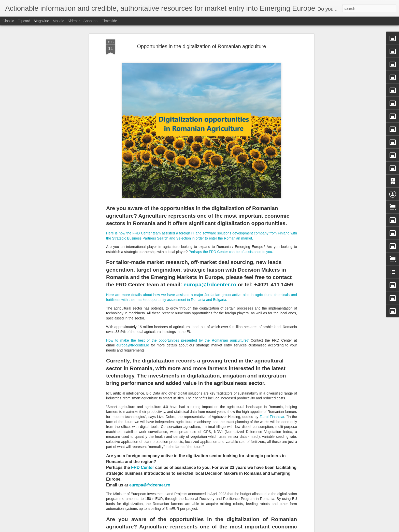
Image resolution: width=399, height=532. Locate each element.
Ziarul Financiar (272, 351)
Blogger (215, 529)
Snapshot (91, 21)
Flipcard (24, 21)
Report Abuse (230, 529)
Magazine (42, 21)
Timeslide (110, 21)
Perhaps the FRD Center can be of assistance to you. (231, 186)
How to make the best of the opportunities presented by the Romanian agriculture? (177, 274)
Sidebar (74, 21)
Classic (8, 21)
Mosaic (58, 21)
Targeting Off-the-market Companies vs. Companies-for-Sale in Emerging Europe (196, 471)
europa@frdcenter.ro (210, 218)
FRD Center (143, 401)
